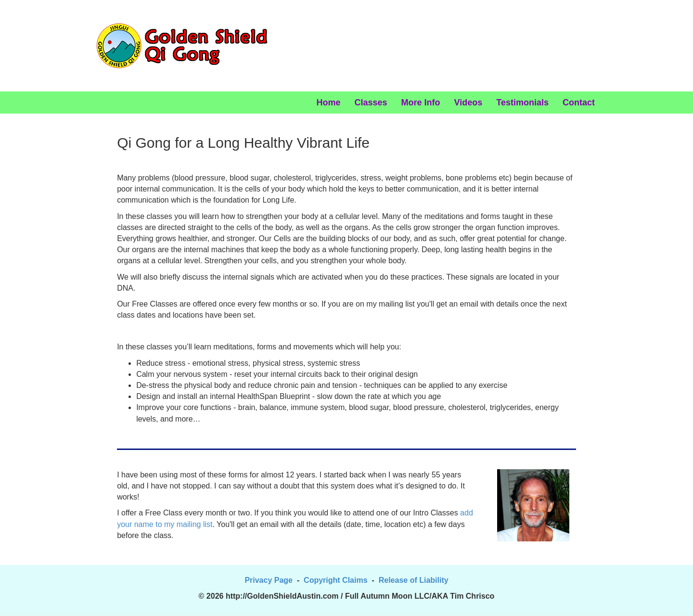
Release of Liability (414, 580)
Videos (468, 103)
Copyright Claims (335, 580)
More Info (421, 103)
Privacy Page (269, 580)
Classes (371, 103)
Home (329, 103)
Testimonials (522, 103)
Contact (579, 103)
